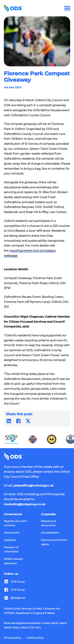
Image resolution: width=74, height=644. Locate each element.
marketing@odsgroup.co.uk (25, 504)
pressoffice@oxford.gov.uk (34, 485)
